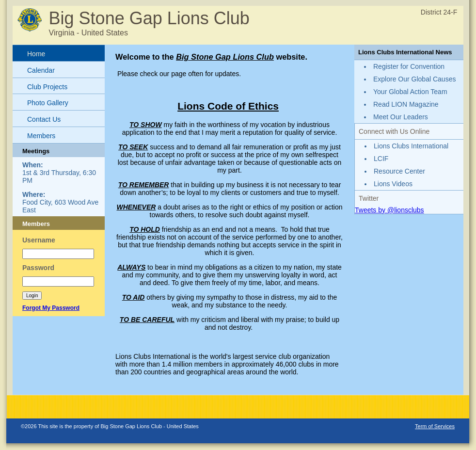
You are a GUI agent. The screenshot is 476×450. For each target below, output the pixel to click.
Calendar (41, 70)
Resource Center (399, 171)
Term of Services (435, 426)
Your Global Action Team (410, 92)
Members (41, 136)
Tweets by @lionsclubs (389, 210)
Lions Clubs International (411, 146)
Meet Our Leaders (401, 117)
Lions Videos (393, 184)
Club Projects (47, 87)
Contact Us (44, 119)
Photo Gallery (48, 103)
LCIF (381, 159)
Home (36, 54)
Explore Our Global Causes (414, 79)
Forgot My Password (51, 308)
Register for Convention (409, 66)
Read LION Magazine (406, 104)
